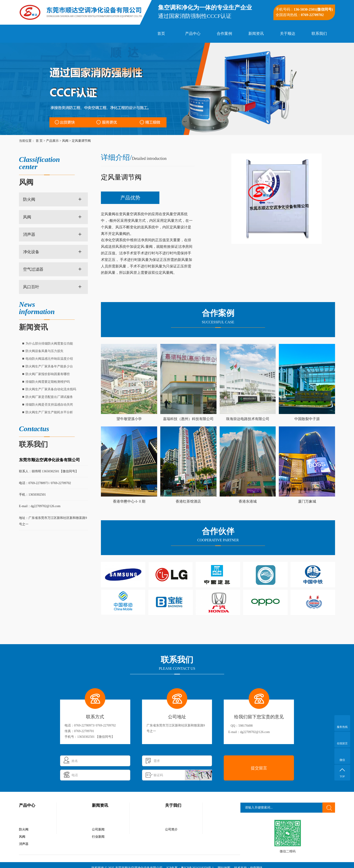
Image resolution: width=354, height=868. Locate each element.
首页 (161, 34)
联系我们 (319, 34)
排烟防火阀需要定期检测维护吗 (48, 382)
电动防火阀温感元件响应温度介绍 (49, 359)
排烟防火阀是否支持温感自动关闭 (49, 405)
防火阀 (29, 199)
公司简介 (171, 829)
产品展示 (52, 141)
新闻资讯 (256, 34)
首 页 (39, 141)
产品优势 (130, 198)
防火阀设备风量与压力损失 (44, 351)
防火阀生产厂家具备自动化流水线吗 (51, 389)
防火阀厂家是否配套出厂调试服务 (49, 397)
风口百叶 (31, 287)
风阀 (65, 141)
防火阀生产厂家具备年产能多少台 (49, 366)
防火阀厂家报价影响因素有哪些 (48, 374)
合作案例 (224, 34)
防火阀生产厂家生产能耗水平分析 (49, 412)
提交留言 (259, 768)
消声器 (29, 234)
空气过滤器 (33, 269)
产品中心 (193, 34)
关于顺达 (288, 34)
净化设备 (31, 252)
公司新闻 (98, 829)
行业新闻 (98, 837)
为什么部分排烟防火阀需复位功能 (49, 344)
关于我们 (173, 805)
